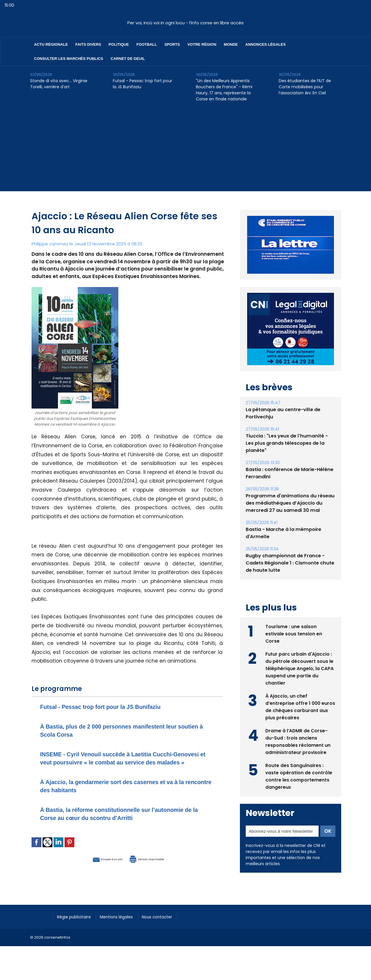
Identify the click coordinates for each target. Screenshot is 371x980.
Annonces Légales (266, 44)
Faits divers (88, 44)
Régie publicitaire (77, 924)
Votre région (202, 44)
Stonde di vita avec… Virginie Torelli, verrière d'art (59, 84)
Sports (172, 44)
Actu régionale (51, 44)
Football (147, 44)
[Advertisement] (185, 151)
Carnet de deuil (128, 59)
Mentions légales (124, 924)
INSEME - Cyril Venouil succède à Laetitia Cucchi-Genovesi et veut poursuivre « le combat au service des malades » (125, 762)
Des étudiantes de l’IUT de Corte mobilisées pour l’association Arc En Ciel (305, 87)
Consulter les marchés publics (69, 59)
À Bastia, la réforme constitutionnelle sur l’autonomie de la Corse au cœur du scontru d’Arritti (126, 822)
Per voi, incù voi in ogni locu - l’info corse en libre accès (185, 23)
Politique (119, 44)
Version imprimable (157, 867)
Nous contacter (169, 924)
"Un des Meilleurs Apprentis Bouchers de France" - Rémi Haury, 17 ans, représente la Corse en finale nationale (224, 90)
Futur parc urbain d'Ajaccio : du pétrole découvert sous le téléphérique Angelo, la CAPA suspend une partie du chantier (300, 660)
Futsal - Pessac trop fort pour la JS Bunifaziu (143, 84)
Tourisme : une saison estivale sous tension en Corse (294, 626)
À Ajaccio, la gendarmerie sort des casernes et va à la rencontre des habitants (125, 794)
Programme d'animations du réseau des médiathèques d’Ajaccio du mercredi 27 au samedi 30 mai (289, 496)
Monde (231, 44)
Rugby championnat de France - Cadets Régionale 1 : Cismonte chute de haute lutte (289, 556)
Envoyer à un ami (96, 867)
